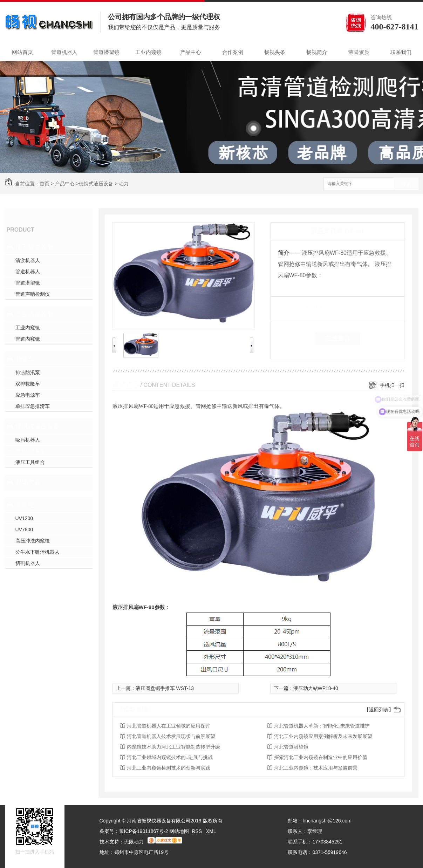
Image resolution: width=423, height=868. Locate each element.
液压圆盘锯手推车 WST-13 (165, 688)
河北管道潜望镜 (291, 747)
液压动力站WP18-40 (316, 688)
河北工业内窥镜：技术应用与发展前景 (316, 768)
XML (211, 831)
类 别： (290, 307)
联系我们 (401, 52)
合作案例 (233, 52)
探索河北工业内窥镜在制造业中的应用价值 (321, 757)
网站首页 (22, 52)
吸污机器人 (28, 440)
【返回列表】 (379, 710)
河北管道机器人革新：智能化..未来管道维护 (322, 726)
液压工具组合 (30, 462)
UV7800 (24, 529)
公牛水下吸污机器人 (37, 552)
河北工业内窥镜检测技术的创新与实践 (169, 768)
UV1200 (24, 518)
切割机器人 (28, 563)
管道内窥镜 (28, 339)
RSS (197, 831)
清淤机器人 (28, 260)
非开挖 (25, 505)
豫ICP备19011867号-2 (144, 831)
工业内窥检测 (34, 314)
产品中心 (191, 52)
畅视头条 (275, 52)
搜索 (406, 184)
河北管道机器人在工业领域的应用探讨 (169, 726)
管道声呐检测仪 (33, 294)
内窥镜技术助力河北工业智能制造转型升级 (173, 747)
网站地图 (179, 831)
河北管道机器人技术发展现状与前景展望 (171, 736)
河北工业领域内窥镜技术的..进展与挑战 (170, 757)
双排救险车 (28, 384)
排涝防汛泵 (28, 373)
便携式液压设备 (96, 184)
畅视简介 (317, 52)
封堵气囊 (28, 483)
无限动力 (134, 842)
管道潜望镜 (106, 52)
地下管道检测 (34, 247)
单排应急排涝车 (33, 406)
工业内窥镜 (148, 52)
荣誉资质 (359, 52)
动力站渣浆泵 (30, 451)
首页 (45, 184)
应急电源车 (28, 395)
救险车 (25, 359)
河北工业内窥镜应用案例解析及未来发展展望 (323, 736)
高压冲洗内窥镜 (33, 541)
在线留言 (337, 339)
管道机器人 (64, 52)
